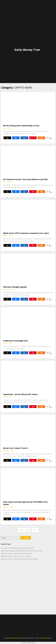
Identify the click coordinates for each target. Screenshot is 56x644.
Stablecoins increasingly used (15, 341)
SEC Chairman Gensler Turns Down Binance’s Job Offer (26, 179)
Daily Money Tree (27, 50)
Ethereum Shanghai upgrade (15, 287)
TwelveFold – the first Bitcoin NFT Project (20, 394)
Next (35, 530)
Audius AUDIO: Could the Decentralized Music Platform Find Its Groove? (21, 551)
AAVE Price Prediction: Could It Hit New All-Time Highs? (17, 554)
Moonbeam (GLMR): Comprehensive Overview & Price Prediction (19, 559)
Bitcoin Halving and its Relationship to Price (21, 126)
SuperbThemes (47, 638)
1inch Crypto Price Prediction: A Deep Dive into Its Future (17, 548)
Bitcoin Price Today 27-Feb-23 (15, 448)
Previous (22, 530)
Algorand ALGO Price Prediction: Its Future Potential (16, 556)
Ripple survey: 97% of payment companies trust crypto (26, 233)
